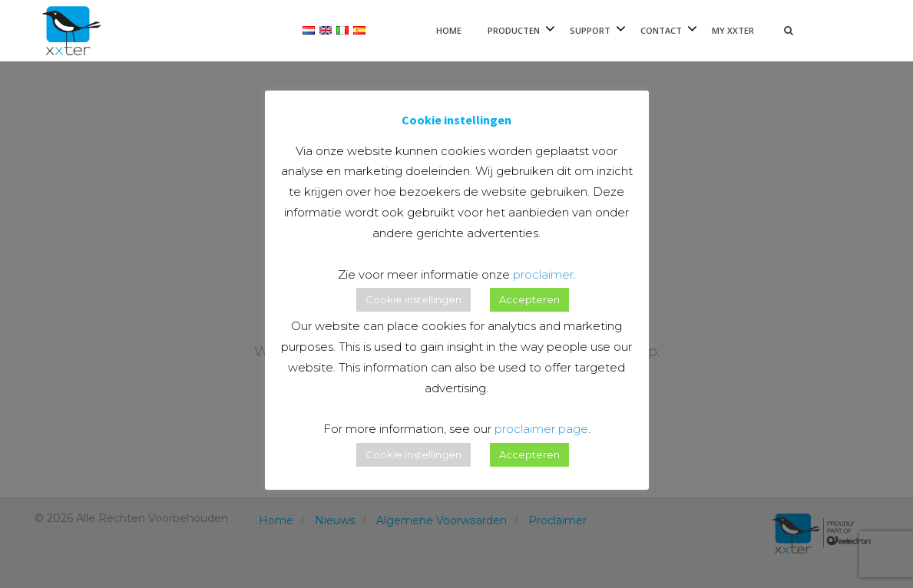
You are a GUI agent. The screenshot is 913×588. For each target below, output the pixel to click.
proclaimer (543, 274)
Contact (661, 30)
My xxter (733, 30)
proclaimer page (541, 429)
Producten (514, 30)
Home (449, 30)
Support (590, 30)
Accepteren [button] (529, 299)
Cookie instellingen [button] (413, 299)
